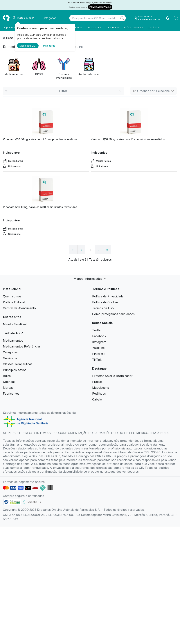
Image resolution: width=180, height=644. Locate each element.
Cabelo (97, 399)
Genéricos (154, 27)
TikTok (97, 360)
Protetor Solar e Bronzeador (112, 376)
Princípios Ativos (15, 370)
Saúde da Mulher (133, 27)
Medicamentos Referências (22, 346)
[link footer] (12, 502)
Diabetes (77, 27)
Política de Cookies (105, 302)
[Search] (122, 18)
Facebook (99, 336)
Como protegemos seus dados (113, 314)
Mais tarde (49, 46)
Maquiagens (101, 388)
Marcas (8, 388)
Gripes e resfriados (14, 27)
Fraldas (97, 382)
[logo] (6, 18)
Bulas (7, 376)
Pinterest (98, 354)
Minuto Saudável (15, 324)
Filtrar (63, 91)
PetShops (99, 394)
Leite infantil (112, 27)
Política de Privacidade (108, 296)
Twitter (97, 330)
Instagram (99, 342)
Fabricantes (11, 394)
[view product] (46, 122)
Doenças (9, 382)
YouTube (98, 348)
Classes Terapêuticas (18, 364)
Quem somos (12, 296)
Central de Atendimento (19, 308)
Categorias (10, 352)
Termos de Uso (103, 308)
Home (10, 38)
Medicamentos (13, 340)
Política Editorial (14, 302)
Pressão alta (94, 27)
